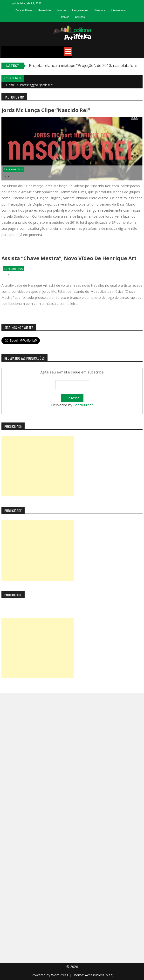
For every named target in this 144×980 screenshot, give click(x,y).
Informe (62, 10)
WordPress (60, 975)
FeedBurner (83, 405)
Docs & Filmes (24, 10)
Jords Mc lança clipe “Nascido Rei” (46, 110)
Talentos (64, 17)
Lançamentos (80, 10)
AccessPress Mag (99, 975)
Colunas (80, 17)
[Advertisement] (38, 466)
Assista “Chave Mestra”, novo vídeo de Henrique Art (69, 258)
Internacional (119, 10)
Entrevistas (45, 10)
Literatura (99, 10)
